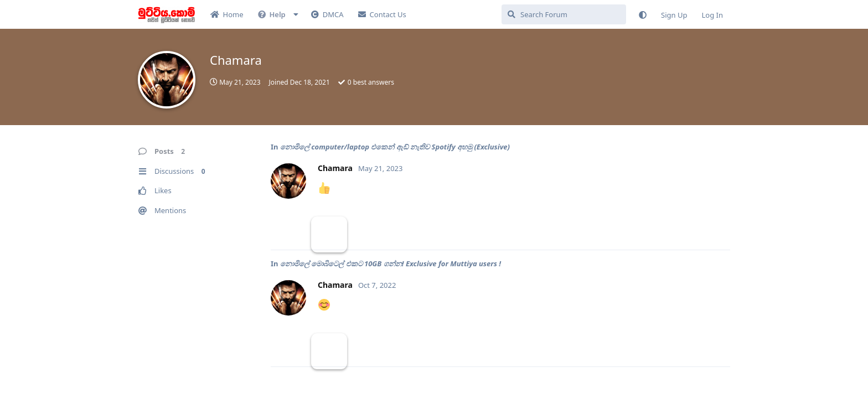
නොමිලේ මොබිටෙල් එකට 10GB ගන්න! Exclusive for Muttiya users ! (391, 263)
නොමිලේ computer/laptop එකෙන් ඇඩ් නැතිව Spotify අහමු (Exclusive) (395, 147)
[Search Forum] (564, 14)
